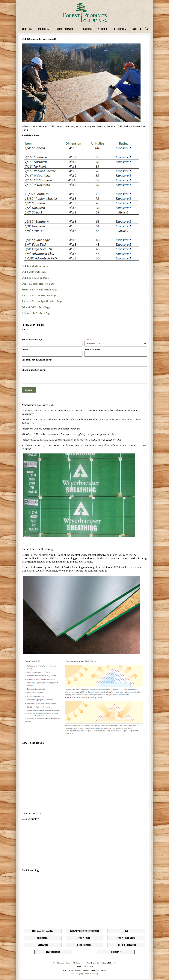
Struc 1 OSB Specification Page (39, 290)
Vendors (103, 29)
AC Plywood (43, 945)
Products (43, 29)
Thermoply (116, 952)
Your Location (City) (32, 340)
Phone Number (92, 350)
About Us (27, 29)
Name (25, 330)
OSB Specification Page (35, 278)
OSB (126, 931)
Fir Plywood (43, 938)
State (87, 340)
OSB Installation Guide (35, 266)
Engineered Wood (65, 29)
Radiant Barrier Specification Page (42, 301)
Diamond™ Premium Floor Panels (84, 931)
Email (25, 350)
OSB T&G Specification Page (38, 284)
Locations (86, 29)
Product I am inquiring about (37, 360)
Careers (137, 29)
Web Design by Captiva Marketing (84, 974)
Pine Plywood (84, 938)
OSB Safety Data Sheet (35, 272)
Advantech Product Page (36, 313)
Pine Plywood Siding (126, 938)
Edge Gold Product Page (36, 307)
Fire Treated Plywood (126, 945)
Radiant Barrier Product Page (39, 296)
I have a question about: (34, 370)
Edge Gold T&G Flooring (43, 931)
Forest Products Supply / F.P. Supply (67, 963)
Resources (120, 29)
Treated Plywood (84, 945)
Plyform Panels (53, 952)
